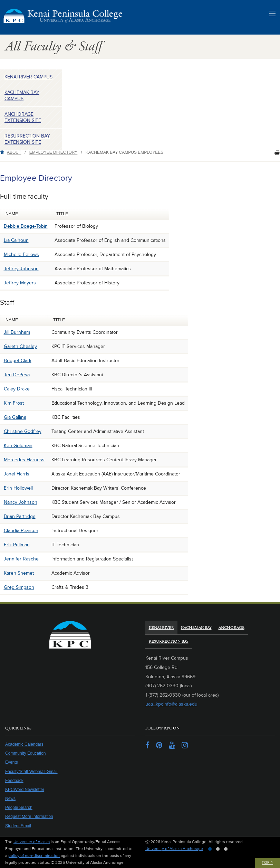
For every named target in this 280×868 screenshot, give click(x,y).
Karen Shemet (19, 573)
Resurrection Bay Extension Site (27, 139)
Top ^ (267, 863)
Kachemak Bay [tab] (196, 628)
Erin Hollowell (18, 488)
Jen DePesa (17, 375)
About (14, 152)
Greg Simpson (19, 587)
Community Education (25, 753)
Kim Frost (14, 403)
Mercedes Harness (24, 460)
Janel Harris (17, 474)
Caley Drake (17, 389)
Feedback (14, 781)
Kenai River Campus (28, 77)
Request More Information (29, 817)
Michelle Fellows (21, 254)
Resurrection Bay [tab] (169, 641)
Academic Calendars (24, 744)
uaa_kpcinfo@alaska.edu (171, 704)
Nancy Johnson (21, 502)
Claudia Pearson (21, 531)
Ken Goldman (18, 446)
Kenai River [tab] (161, 628)
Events (12, 762)
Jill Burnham (17, 332)
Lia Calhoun (16, 240)
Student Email (18, 826)
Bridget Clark (18, 361)
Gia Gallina (15, 417)
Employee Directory (54, 152)
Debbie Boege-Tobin (26, 226)
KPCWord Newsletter (25, 790)
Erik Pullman (17, 545)
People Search (19, 808)
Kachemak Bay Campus (22, 96)
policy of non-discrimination (34, 856)
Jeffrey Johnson (21, 269)
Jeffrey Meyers (20, 283)
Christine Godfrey (23, 431)
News (10, 799)
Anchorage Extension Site (23, 117)
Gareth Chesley (20, 346)
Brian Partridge (20, 516)
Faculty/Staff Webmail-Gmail (31, 772)
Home (3, 152)
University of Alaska (32, 842)
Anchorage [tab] (231, 628)
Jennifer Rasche (21, 559)
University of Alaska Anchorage (174, 849)
